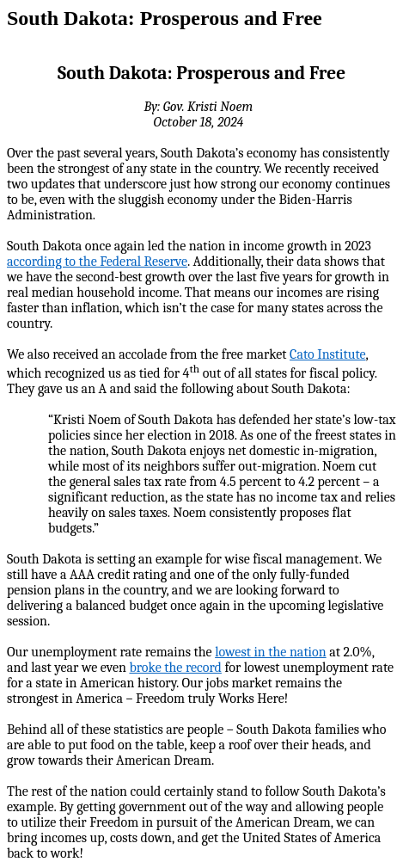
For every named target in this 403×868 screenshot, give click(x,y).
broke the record (175, 668)
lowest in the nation (271, 652)
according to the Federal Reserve (97, 262)
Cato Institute (327, 354)
